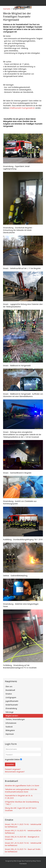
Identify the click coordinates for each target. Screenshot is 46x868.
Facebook (9, 727)
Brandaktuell (10, 690)
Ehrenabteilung (11, 708)
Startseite (7, 9)
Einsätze (9, 694)
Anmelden (10, 764)
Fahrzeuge (9, 712)
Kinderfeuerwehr (12, 705)
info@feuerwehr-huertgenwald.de (22, 108)
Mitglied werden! (12, 716)
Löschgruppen (11, 697)
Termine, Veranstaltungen (15, 719)
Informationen (11, 723)
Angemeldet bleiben (12, 760)
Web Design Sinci (19, 861)
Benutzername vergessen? (15, 772)
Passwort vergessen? (13, 769)
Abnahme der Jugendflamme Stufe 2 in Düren (22, 786)
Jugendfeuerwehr (12, 701)
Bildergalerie (10, 730)
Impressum (10, 734)
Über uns (9, 687)
